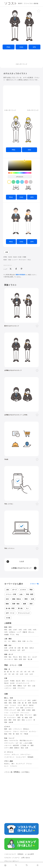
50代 (6, 632)
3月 (25, 672)
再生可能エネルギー (26, 741)
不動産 (26, 734)
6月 (6, 674)
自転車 (11, 722)
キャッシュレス (9, 715)
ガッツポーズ (9, 659)
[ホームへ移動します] (5, 865)
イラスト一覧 (34, 584)
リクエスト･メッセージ (12, 858)
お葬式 (34, 700)
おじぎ (35, 657)
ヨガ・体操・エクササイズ (25, 708)
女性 (11, 257)
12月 (31, 674)
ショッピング (15, 713)
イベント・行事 (11, 594)
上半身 (11, 648)
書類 (34, 710)
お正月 (6, 681)
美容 (31, 604)
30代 (30, 630)
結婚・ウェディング (20, 700)
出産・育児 (8, 700)
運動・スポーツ (9, 708)
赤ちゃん (31, 632)
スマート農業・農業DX (12, 748)
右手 (19, 650)
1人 (6, 641)
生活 (7, 599)
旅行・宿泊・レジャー (11, 260)
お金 (21, 594)
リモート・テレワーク (20, 732)
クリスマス (21, 688)
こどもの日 (8, 686)
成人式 (18, 681)
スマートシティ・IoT (11, 743)
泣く (30, 657)
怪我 (15, 703)
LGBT (15, 630)
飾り (13, 764)
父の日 (12, 683)
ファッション (25, 713)
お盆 (34, 686)
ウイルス (13, 705)
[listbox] (20, 165)
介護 (19, 703)
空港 (15, 720)
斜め (27, 648)
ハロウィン (8, 688)
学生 (18, 635)
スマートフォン (26, 755)
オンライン (33, 732)
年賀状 (12, 681)
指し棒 (30, 659)
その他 (8, 618)
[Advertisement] (22, 57)
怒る (25, 657)
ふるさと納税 (28, 743)
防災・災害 (25, 748)
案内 (16, 659)
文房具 (28, 710)
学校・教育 (30, 594)
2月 (21, 672)
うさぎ (21, 561)
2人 (30, 260)
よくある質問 (29, 854)
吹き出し (7, 764)
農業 (32, 745)
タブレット (15, 755)
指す (25, 659)
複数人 (14, 641)
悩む (10, 657)
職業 (25, 257)
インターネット (9, 757)
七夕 (25, 686)
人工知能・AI (25, 745)
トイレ (6, 713)
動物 (7, 604)
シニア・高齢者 (22, 632)
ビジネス (23, 590)
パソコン (7, 755)
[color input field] (20, 177)
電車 (6, 722)
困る (21, 657)
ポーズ (15, 590)
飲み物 (35, 703)
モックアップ (20, 764)
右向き (32, 648)
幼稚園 (6, 635)
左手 (23, 650)
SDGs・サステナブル (11, 741)
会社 (10, 729)
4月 (29, 672)
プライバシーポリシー (12, 861)
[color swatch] (9, 182)
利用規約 (21, 854)
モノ (28, 608)
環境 (26, 599)
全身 (15, 257)
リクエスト (23, 260)
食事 (30, 703)
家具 (19, 710)
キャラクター (12, 718)
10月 (22, 674)
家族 (19, 641)
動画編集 (31, 757)
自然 (33, 599)
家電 (23, 710)
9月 (17, 674)
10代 (20, 630)
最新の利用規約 (21, 275)
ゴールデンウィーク (23, 683)
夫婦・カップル (28, 641)
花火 (29, 686)
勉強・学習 (8, 734)
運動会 (20, 686)
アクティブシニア (10, 710)
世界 (31, 718)
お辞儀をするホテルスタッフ (21, 568)
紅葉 (15, 688)
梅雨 (15, 686)
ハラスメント (18, 729)
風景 (19, 718)
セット (6, 766)
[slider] (20, 173)
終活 (29, 700)
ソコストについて (10, 854)
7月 (9, 674)
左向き (6, 650)
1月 (18, 672)
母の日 (6, 683)
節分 (23, 681)
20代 (25, 630)
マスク (20, 705)
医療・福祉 (16, 604)
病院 (6, 703)
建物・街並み (17, 599)
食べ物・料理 (10, 608)
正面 (20, 257)
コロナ (6, 705)
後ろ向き (13, 650)
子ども (12, 634)
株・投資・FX (18, 734)
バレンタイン (31, 681)
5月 (33, 672)
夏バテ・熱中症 (28, 705)
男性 (6, 257)
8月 (13, 674)
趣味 (35, 715)
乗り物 (20, 608)
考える (15, 657)
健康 (25, 604)
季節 (31, 590)
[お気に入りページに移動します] (38, 865)
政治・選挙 (8, 720)
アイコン (29, 764)
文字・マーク (10, 613)
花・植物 (25, 718)
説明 (20, 659)
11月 (26, 674)
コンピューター (21, 757)
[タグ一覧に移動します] (27, 865)
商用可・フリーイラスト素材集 (28, 3)
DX (21, 743)
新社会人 (26, 729)
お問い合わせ (26, 858)
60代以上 (12, 632)
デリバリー (28, 715)
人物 (6, 252)
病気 (10, 703)
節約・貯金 (20, 715)
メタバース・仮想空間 (12, 745)
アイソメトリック (24, 613)
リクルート (8, 732)
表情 (6, 657)
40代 (35, 630)
